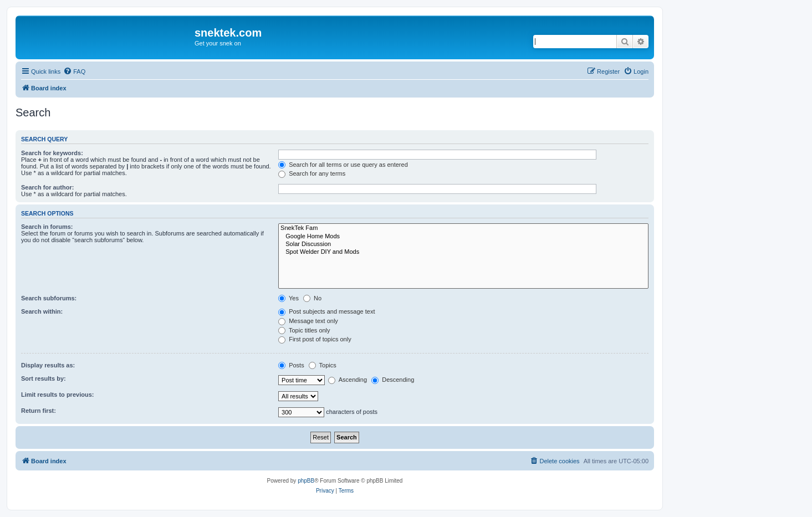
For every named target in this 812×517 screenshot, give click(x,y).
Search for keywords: (52, 153)
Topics (323, 365)
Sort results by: (44, 378)
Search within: (42, 311)
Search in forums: (47, 227)
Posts (291, 365)
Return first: (39, 411)
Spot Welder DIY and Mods (463, 252)
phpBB (306, 481)
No (312, 298)
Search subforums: (49, 298)
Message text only (308, 321)
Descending (393, 380)
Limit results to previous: (57, 395)
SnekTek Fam (463, 228)
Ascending (348, 380)
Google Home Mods (463, 237)
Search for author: (47, 187)
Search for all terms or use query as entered (343, 165)
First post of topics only (315, 339)
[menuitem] (74, 71)
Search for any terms (312, 173)
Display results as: (48, 365)
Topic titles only (304, 330)
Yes (288, 298)
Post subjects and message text (326, 311)
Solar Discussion (463, 244)
